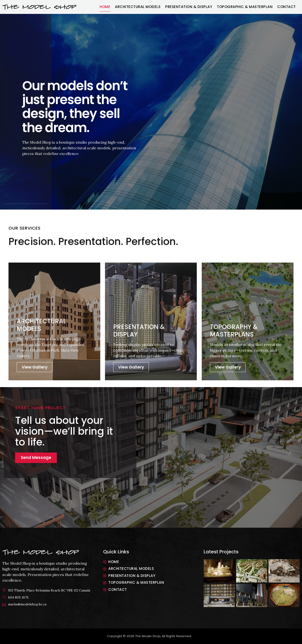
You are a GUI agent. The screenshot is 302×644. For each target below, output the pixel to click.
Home (105, 7)
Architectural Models (138, 7)
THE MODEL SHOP (39, 7)
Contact (287, 7)
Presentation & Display (189, 7)
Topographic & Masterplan (245, 7)
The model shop (41, 552)
